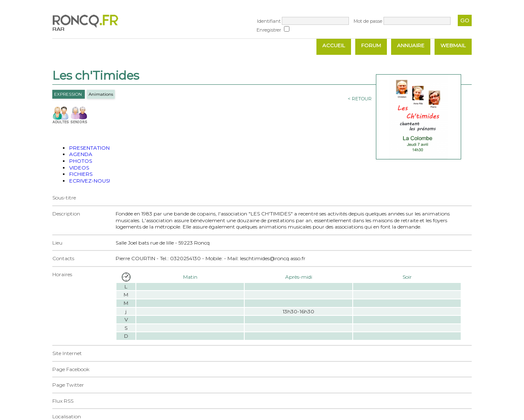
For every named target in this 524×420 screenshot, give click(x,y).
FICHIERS (81, 174)
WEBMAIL (453, 45)
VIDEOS (79, 168)
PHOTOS (81, 161)
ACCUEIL (334, 45)
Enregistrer (269, 30)
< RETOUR (360, 99)
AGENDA (81, 154)
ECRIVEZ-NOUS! (90, 181)
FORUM (371, 45)
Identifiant (269, 21)
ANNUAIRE (411, 45)
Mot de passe (368, 21)
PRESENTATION (89, 148)
